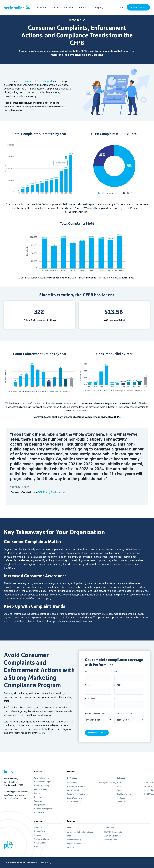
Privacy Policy (46, 863)
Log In (120, 7)
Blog (69, 836)
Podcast (71, 847)
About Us (38, 827)
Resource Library (74, 840)
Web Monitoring (74, 790)
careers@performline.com (15, 798)
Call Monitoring (74, 802)
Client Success (40, 843)
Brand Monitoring (42, 786)
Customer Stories (42, 839)
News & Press (40, 831)
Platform (44, 7)
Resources (87, 7)
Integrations (39, 805)
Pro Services (39, 812)
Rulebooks (39, 797)
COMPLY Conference (113, 836)
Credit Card (122, 802)
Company (101, 7)
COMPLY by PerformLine (51, 492)
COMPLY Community (113, 832)
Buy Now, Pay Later (125, 794)
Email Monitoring (75, 798)
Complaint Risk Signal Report (36, 81)
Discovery (38, 793)
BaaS (119, 786)
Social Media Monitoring (78, 794)
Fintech (120, 790)
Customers (72, 7)
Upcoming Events (111, 840)
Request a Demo (138, 7)
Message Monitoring (107, 782)
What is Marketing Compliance (80, 832)
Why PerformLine (42, 778)
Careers (38, 835)
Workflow (38, 801)
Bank (119, 782)
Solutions (58, 7)
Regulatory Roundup (76, 843)
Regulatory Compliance (44, 782)
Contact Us (39, 846)
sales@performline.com (14, 795)
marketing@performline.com (16, 791)
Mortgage (121, 798)
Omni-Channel (41, 789)
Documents (72, 782)
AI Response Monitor (76, 786)
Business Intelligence (43, 809)
